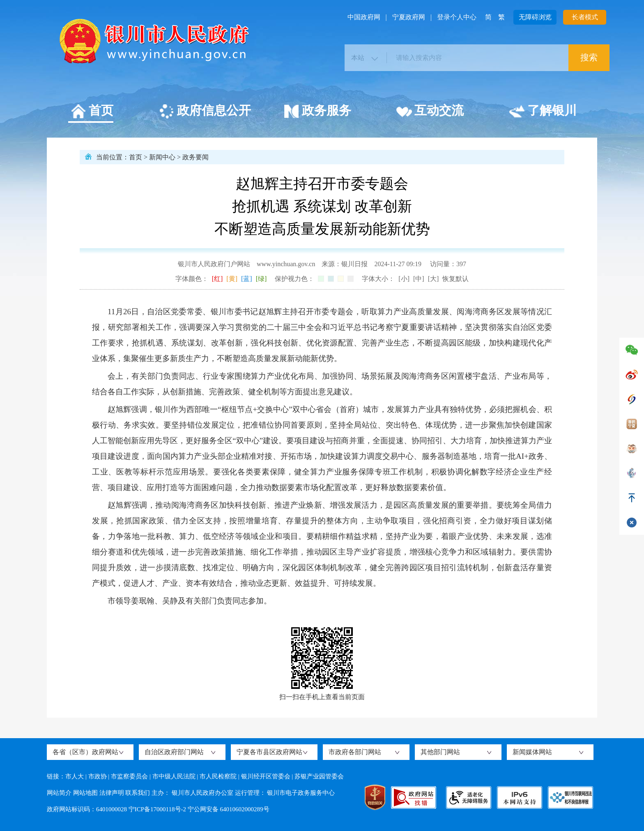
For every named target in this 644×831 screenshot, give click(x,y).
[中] (419, 279)
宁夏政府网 (409, 17)
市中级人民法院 (174, 776)
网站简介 (59, 793)
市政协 (98, 776)
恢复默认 (455, 279)
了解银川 (543, 112)
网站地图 (85, 793)
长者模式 (585, 17)
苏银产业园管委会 (319, 776)
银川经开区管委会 (266, 776)
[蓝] (247, 279)
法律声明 (112, 793)
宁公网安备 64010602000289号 (229, 809)
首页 (92, 112)
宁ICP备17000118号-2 (157, 809)
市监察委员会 (129, 776)
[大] (434, 279)
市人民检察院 (218, 776)
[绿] (261, 279)
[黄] (232, 279)
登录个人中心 (457, 17)
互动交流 (430, 112)
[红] (217, 279)
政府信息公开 (205, 112)
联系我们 (138, 793)
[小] (404, 279)
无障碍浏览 (535, 17)
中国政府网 (364, 17)
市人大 (75, 776)
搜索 (589, 58)
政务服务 (317, 112)
